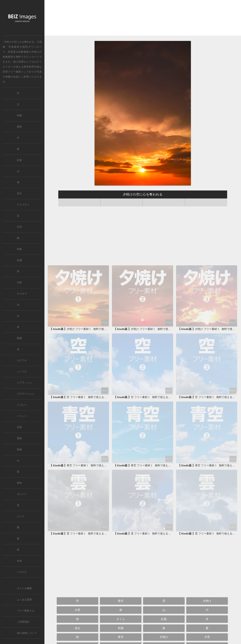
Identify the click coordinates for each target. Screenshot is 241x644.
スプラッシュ (24, 383)
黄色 (19, 483)
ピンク (21, 516)
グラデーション (26, 394)
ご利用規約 (23, 622)
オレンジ (22, 494)
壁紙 (19, 438)
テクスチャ (23, 205)
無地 (19, 450)
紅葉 (164, 619)
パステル (22, 572)
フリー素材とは (26, 611)
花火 (77, 628)
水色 (19, 561)
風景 (19, 127)
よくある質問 (24, 600)
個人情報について (27, 633)
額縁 (19, 338)
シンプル (22, 372)
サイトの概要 (24, 588)
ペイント (22, 416)
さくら (121, 619)
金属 (19, 260)
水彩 (19, 283)
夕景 (77, 610)
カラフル (22, 360)
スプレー (22, 405)
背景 (19, 427)
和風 (121, 628)
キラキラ (22, 294)
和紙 (19, 249)
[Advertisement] (143, 19)
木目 (19, 227)
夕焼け (35, 52)
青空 (121, 601)
